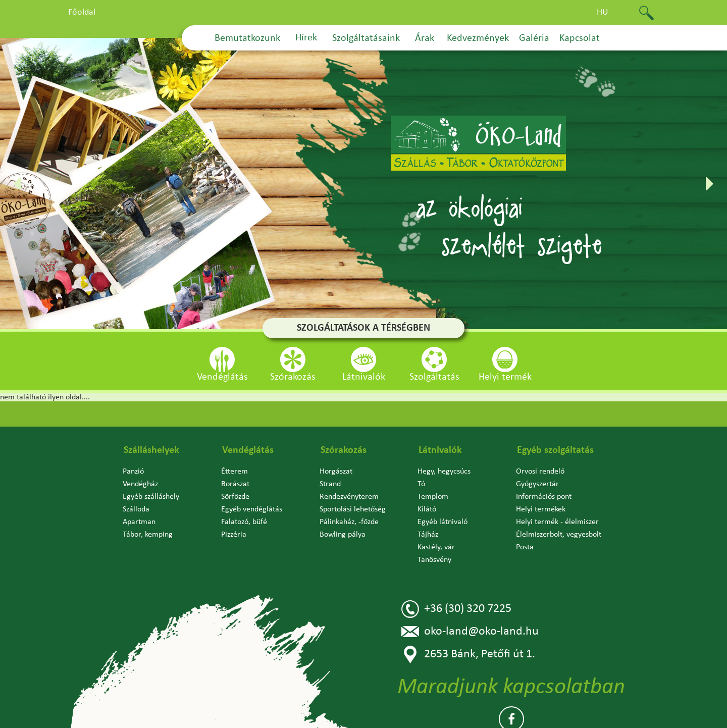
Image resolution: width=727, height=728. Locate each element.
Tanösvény (434, 560)
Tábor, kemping (148, 535)
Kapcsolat (580, 38)
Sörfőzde (235, 497)
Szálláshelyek (151, 450)
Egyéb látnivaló (443, 522)
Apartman (139, 522)
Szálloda (136, 509)
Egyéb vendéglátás (252, 509)
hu (603, 12)
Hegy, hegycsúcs (444, 472)
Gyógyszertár (537, 484)
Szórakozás (344, 450)
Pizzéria (234, 535)
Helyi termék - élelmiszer (557, 522)
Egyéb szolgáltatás (555, 450)
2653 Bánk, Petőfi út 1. (468, 655)
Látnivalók (440, 450)
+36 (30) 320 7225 (456, 609)
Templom (433, 497)
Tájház (428, 535)
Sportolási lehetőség (353, 509)
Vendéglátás (248, 450)
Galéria (534, 38)
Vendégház (140, 484)
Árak (425, 38)
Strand (330, 484)
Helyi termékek (541, 509)
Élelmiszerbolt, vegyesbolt (559, 535)
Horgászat (336, 472)
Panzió (133, 472)
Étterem (235, 472)
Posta (525, 547)
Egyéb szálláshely (151, 497)
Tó (421, 484)
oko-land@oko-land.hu (470, 632)
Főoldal (82, 12)
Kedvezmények (478, 38)
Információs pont (544, 497)
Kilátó (427, 509)
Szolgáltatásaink (366, 38)
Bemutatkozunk (247, 38)
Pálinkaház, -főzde (349, 522)
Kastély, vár (436, 547)
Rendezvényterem (349, 497)
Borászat (235, 484)
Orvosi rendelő (540, 472)
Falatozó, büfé (244, 522)
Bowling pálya (343, 535)
